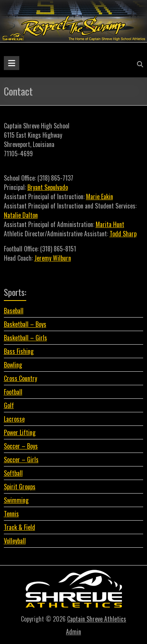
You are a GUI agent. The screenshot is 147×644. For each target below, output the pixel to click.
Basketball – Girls (25, 338)
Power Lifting (20, 432)
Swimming (16, 500)
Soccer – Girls (21, 460)
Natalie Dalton (21, 215)
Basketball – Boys (25, 324)
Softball (13, 473)
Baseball (14, 311)
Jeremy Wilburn (53, 258)
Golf (9, 405)
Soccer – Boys (21, 446)
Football (13, 392)
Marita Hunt (110, 224)
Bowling (13, 365)
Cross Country (20, 378)
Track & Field (19, 527)
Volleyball (15, 541)
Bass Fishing (19, 351)
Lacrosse (14, 419)
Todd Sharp (123, 234)
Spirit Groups (20, 487)
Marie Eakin (100, 196)
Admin (73, 632)
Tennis (11, 514)
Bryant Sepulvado (48, 187)
